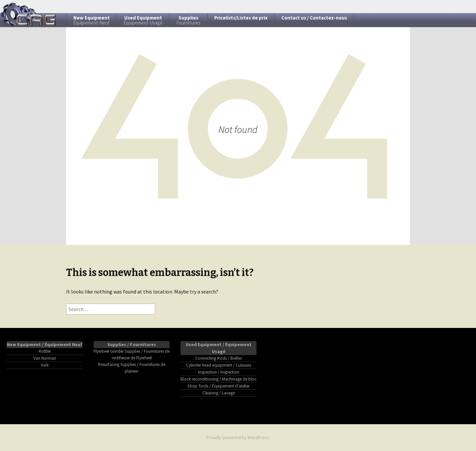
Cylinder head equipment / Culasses (218, 365)
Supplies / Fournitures (132, 344)
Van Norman (45, 358)
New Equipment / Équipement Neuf (45, 344)
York (45, 365)
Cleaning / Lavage (218, 393)
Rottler (45, 351)
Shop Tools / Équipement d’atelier (218, 386)
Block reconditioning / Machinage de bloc (218, 379)
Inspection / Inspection (219, 372)
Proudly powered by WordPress (238, 437)
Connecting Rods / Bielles (218, 358)
